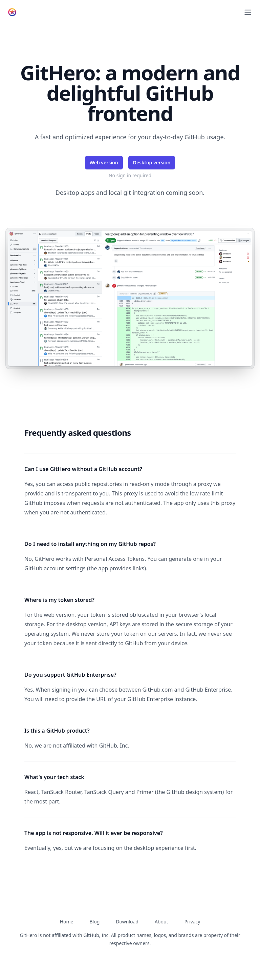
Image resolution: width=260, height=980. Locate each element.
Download (127, 922)
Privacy (192, 922)
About (161, 922)
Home (67, 922)
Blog (94, 922)
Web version (104, 162)
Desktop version (152, 162)
